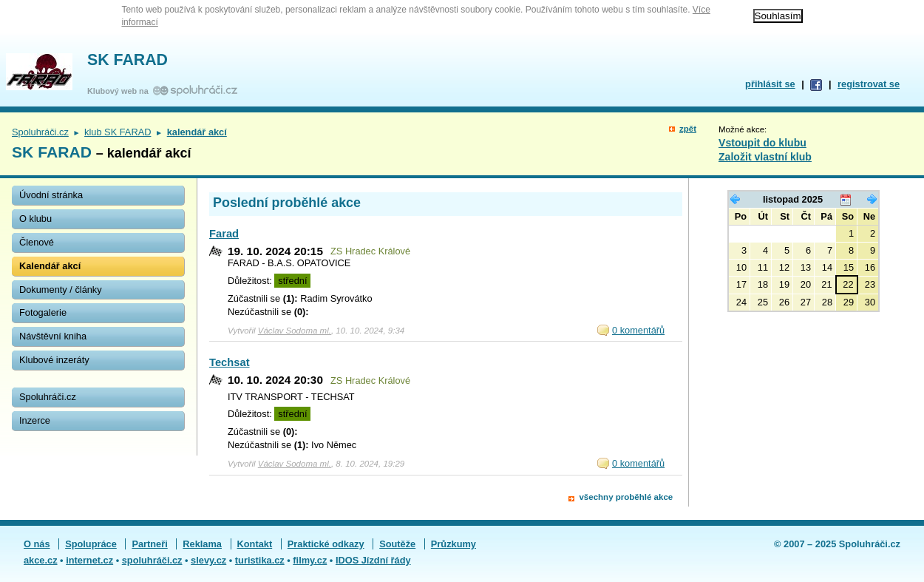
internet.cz (89, 560)
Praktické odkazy (326, 544)
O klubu (35, 219)
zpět (688, 129)
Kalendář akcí (50, 266)
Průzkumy (453, 544)
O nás (37, 544)
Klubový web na (120, 91)
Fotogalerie (43, 312)
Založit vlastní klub (765, 157)
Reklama (202, 544)
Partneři (149, 544)
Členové (37, 242)
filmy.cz (310, 560)
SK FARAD (128, 60)
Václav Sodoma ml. (295, 331)
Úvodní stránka (51, 195)
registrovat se (869, 84)
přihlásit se (770, 84)
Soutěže (397, 544)
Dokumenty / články (61, 290)
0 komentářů (638, 330)
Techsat (230, 362)
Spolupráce (91, 544)
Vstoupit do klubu (762, 143)
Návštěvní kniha (53, 336)
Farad (224, 234)
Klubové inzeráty (54, 360)
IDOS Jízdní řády (373, 560)
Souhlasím (778, 16)
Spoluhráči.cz (40, 132)
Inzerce (35, 420)
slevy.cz (208, 560)
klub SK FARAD (118, 132)
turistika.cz (260, 560)
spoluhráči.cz (152, 560)
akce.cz (41, 560)
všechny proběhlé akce (626, 497)
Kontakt (255, 544)
